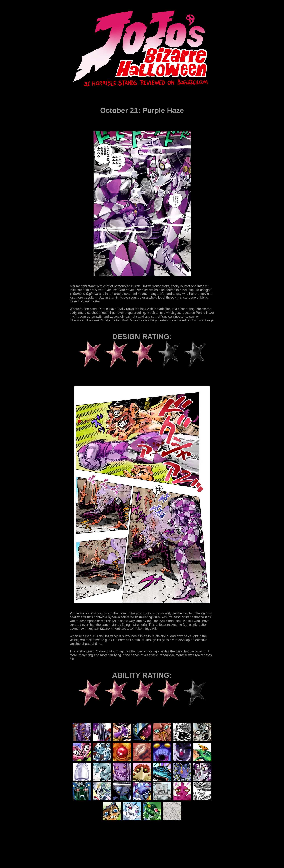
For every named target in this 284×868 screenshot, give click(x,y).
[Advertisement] (135, 844)
